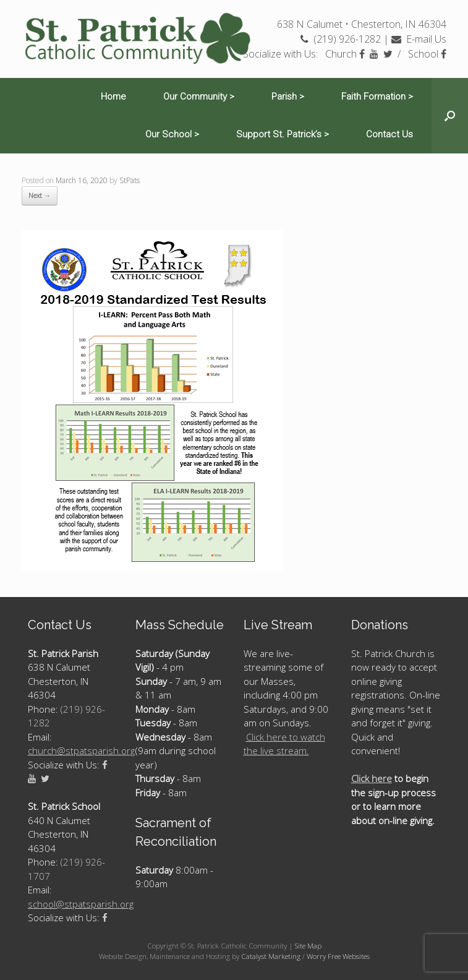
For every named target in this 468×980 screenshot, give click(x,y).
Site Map (308, 946)
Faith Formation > (377, 97)
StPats (130, 180)
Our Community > (199, 97)
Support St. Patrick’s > (283, 134)
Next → (40, 195)
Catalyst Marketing (271, 956)
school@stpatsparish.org (81, 904)
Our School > (172, 134)
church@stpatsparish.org (81, 750)
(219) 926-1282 (341, 39)
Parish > (288, 97)
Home (113, 97)
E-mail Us (419, 39)
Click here (372, 778)
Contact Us (389, 134)
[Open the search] (450, 116)
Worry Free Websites (338, 956)
